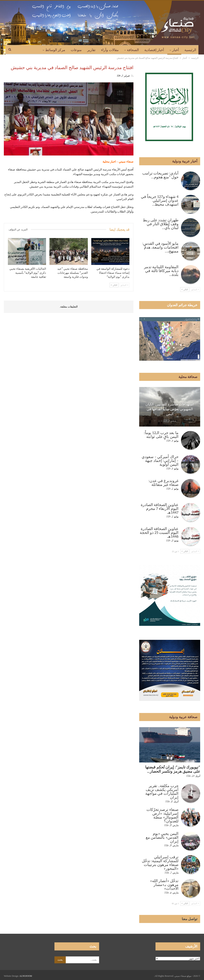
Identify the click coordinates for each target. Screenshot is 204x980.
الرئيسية (190, 50)
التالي (114, 285)
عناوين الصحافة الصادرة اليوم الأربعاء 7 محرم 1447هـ (160, 509)
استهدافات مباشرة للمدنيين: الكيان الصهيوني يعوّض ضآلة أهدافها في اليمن (170, 409)
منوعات (76, 50)
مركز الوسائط (55, 50)
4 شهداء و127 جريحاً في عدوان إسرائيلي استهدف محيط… (160, 200)
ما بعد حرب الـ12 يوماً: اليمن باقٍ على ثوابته (161, 435)
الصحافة (133, 50)
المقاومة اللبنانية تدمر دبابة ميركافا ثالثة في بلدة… (161, 271)
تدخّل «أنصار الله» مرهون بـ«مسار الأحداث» (164, 885)
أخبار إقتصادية (154, 50)
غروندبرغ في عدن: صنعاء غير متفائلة (164, 483)
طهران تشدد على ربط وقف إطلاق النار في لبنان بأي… (161, 224)
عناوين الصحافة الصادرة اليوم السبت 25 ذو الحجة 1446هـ (159, 533)
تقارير (91, 50)
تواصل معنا (190, 919)
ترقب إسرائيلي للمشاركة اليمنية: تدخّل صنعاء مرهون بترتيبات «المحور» (160, 863)
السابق (124, 285)
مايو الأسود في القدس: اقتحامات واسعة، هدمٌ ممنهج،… (160, 247)
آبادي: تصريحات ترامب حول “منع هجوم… (160, 175)
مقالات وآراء (110, 50)
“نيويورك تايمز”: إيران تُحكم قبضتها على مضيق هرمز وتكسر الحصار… (173, 769)
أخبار (176, 50)
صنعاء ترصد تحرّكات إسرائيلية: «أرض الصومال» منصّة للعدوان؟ (162, 815)
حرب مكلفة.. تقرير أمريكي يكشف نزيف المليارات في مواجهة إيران (162, 791)
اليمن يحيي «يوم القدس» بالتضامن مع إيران (162, 837)
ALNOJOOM (26, 976)
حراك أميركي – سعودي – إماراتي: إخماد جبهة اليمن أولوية (160, 461)
